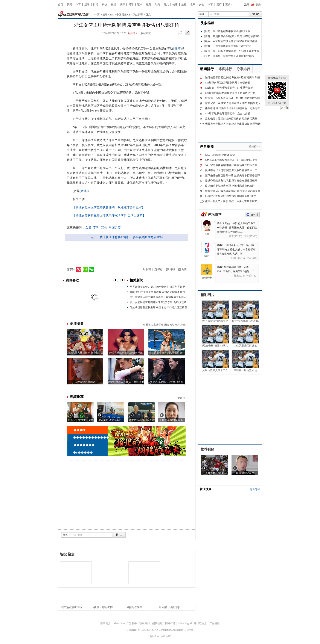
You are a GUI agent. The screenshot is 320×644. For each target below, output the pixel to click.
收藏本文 (146, 33)
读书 (140, 5)
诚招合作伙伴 (134, 607)
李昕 (96, 228)
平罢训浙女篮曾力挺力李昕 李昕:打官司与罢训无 (157, 287)
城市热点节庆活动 (72, 607)
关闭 (285, 108)
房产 (219, 5)
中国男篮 (115, 228)
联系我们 (145, 623)
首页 (61, 5)
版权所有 (166, 636)
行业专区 (255, 489)
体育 (78, 5)
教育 (149, 5)
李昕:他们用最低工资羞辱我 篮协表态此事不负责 (157, 292)
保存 (160, 269)
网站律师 (170, 623)
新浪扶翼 (206, 489)
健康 (175, 5)
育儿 (166, 5)
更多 (228, 5)
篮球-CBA (108, 15)
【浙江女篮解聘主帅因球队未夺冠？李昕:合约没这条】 (109, 215)
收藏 (193, 5)
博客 (131, 5)
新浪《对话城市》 (104, 607)
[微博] (177, 49)
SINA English (185, 623)
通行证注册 (200, 623)
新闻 (69, 5)
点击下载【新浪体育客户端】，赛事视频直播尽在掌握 (127, 237)
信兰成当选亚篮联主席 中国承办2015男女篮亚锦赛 (158, 307)
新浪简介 (105, 623)
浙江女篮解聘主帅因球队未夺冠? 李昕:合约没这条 (158, 302)
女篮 (88, 228)
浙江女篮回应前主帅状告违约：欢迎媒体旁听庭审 (158, 297)
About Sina (119, 623)
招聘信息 (157, 623)
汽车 (210, 5)
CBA (104, 228)
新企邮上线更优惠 (169, 607)
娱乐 (87, 5)
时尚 (157, 5)
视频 (113, 5)
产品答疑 (215, 623)
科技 (105, 5)
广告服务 (132, 623)
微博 (122, 5)
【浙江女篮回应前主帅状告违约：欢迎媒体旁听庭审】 (109, 207)
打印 (172, 269)
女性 (201, 5)
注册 (247, 5)
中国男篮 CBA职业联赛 (130, 15)
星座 (184, 5)
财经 (96, 5)
